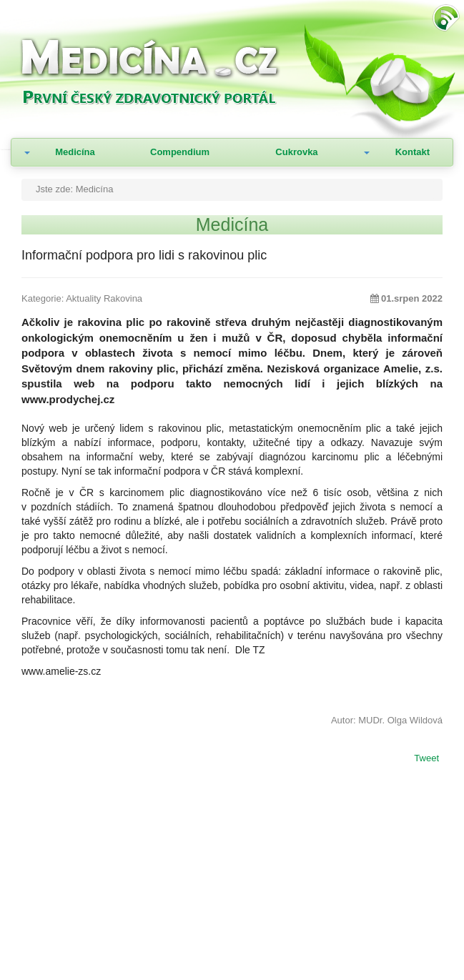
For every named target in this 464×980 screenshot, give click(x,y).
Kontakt (413, 152)
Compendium (180, 152)
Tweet (426, 759)
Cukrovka (296, 152)
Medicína (75, 152)
